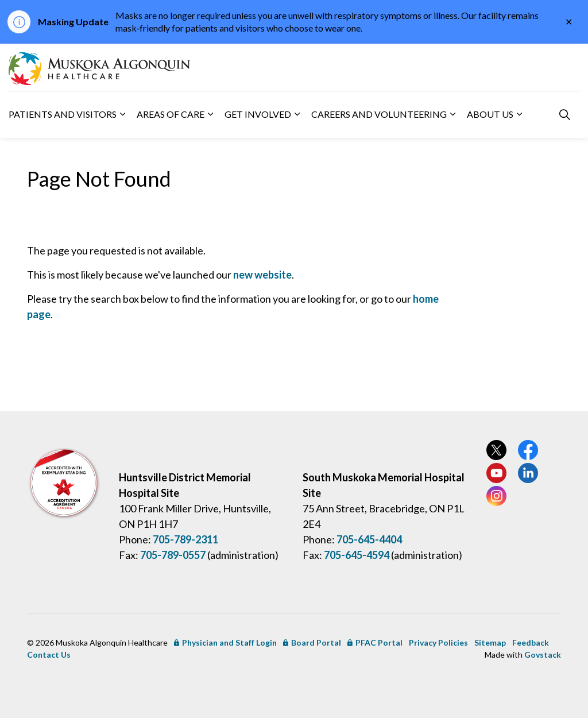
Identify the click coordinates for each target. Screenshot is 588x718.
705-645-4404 (369, 539)
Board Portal (312, 642)
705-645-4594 (357, 555)
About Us (490, 114)
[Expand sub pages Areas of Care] (210, 114)
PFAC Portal (375, 642)
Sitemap (490, 642)
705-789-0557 (173, 555)
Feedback (531, 642)
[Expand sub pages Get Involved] (297, 114)
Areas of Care (171, 114)
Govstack (543, 655)
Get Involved (258, 114)
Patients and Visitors (63, 114)
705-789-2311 (185, 539)
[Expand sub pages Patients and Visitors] (122, 114)
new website (262, 275)
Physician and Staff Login (225, 642)
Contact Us (49, 655)
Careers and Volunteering (379, 114)
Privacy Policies (438, 642)
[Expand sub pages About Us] (519, 114)
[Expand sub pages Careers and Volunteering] (452, 114)
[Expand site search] (564, 114)
